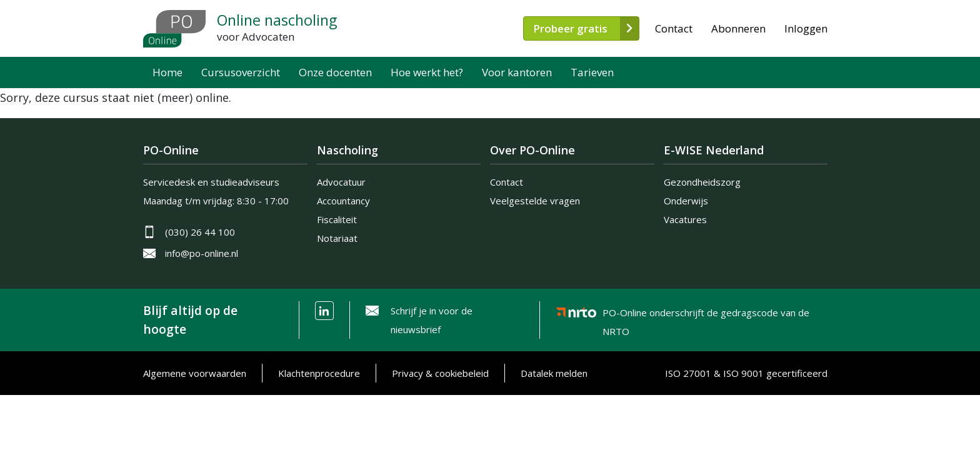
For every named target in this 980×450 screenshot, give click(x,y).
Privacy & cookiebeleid (440, 373)
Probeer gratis (570, 28)
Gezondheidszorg (702, 182)
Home (167, 72)
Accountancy (343, 201)
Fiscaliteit (337, 219)
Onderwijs (686, 201)
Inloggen (806, 28)
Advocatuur (341, 182)
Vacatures (685, 219)
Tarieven (592, 72)
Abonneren (738, 28)
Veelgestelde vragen (535, 201)
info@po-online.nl (202, 253)
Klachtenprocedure (319, 373)
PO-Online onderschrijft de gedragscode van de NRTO (706, 315)
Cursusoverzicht (241, 72)
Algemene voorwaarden (195, 373)
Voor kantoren (517, 72)
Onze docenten (335, 72)
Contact (674, 28)
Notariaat (337, 238)
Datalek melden (554, 373)
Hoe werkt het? (427, 72)
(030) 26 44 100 (200, 232)
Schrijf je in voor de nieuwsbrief (432, 320)
